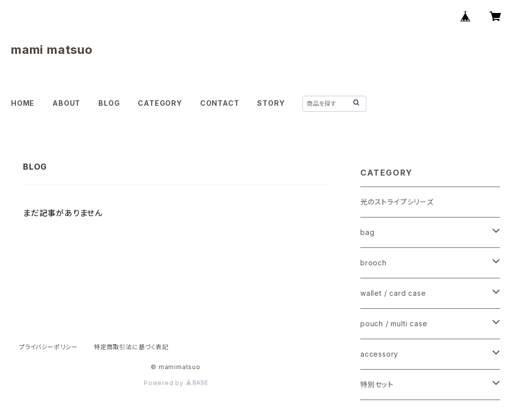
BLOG (109, 103)
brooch (374, 263)
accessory (379, 354)
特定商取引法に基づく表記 (131, 347)
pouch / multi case (394, 323)
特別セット (377, 384)
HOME (23, 103)
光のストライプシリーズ (397, 202)
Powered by (176, 383)
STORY (271, 103)
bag (367, 232)
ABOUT (66, 103)
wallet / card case (393, 293)
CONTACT (220, 103)
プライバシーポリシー (48, 347)
